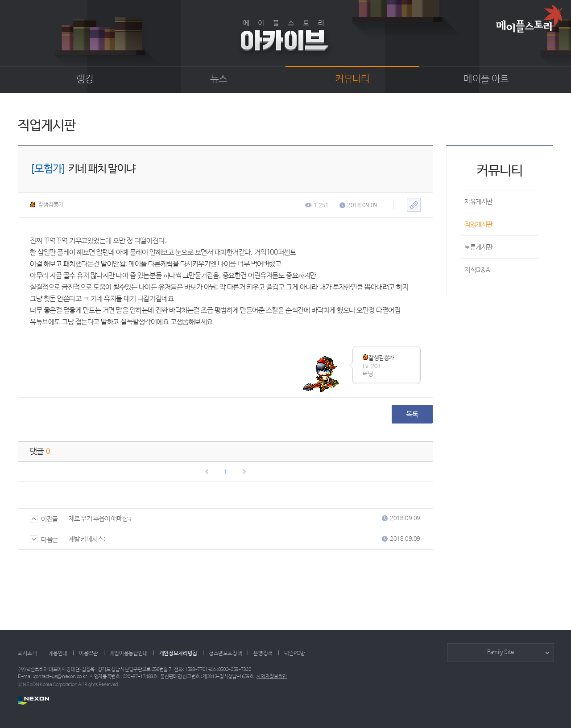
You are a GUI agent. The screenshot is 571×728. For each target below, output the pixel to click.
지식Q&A (477, 270)
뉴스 (219, 79)
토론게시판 (478, 247)
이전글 (44, 519)
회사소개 (27, 654)
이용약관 (89, 654)
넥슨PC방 (294, 654)
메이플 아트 (486, 79)
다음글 (44, 540)
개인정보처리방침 (178, 654)
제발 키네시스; (87, 539)
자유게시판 (478, 202)
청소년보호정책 (225, 654)
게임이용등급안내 (129, 654)
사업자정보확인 (272, 677)
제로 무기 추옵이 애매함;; (100, 519)
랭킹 (85, 79)
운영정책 (263, 654)
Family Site (501, 652)
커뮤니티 (352, 79)
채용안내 (58, 654)
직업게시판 (478, 224)
